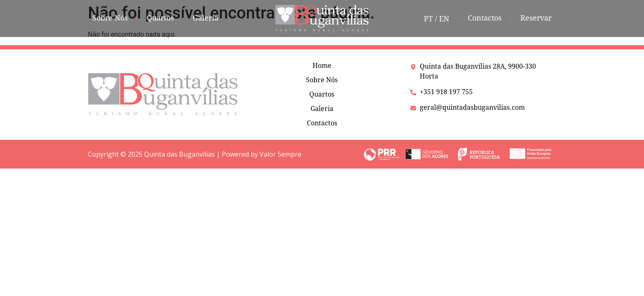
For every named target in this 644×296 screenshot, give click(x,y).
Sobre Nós (322, 80)
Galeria (322, 109)
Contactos (322, 123)
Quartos (322, 94)
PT (428, 19)
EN (444, 19)
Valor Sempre (281, 154)
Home (322, 66)
